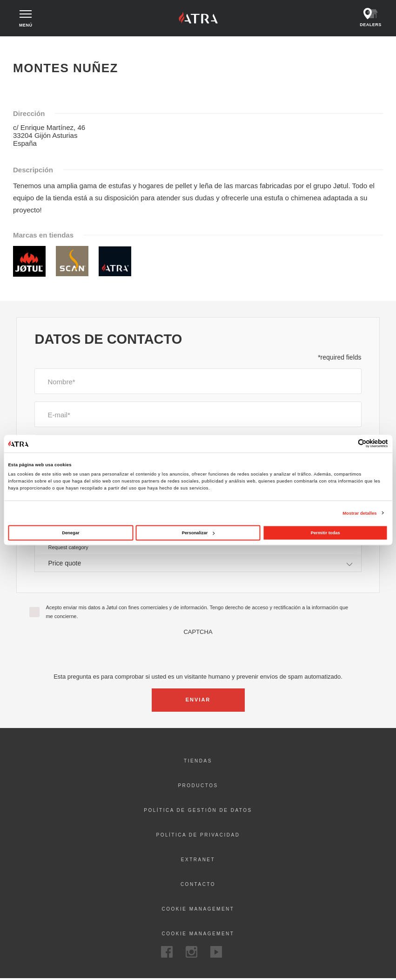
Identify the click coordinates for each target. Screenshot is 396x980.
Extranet (198, 861)
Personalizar (198, 533)
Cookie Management (198, 935)
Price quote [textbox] (64, 564)
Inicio (23, 46)
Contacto (198, 886)
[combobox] (198, 564)
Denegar (70, 533)
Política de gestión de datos (198, 812)
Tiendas (198, 762)
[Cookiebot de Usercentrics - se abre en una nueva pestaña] (347, 444)
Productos (198, 787)
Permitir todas (326, 533)
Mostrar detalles (359, 513)
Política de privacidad (198, 836)
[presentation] (198, 654)
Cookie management (198, 910)
